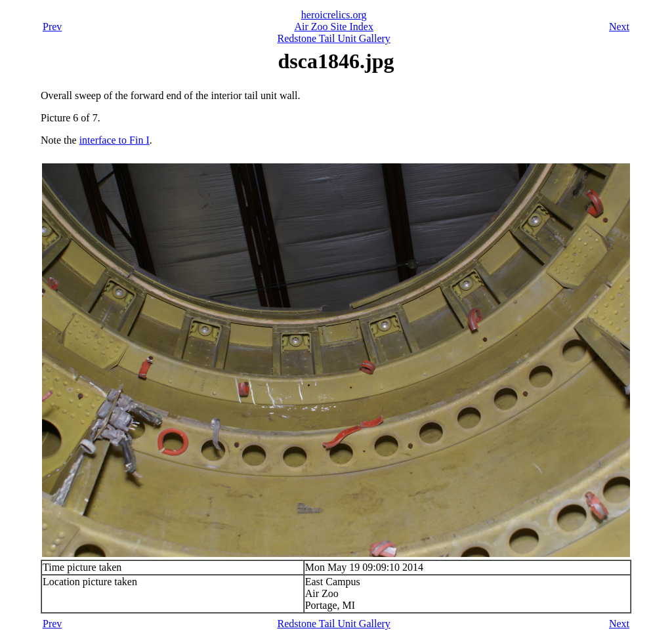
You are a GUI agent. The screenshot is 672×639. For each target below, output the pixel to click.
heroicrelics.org (334, 15)
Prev (52, 27)
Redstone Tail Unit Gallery (334, 38)
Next (619, 27)
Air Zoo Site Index (333, 27)
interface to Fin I (115, 140)
